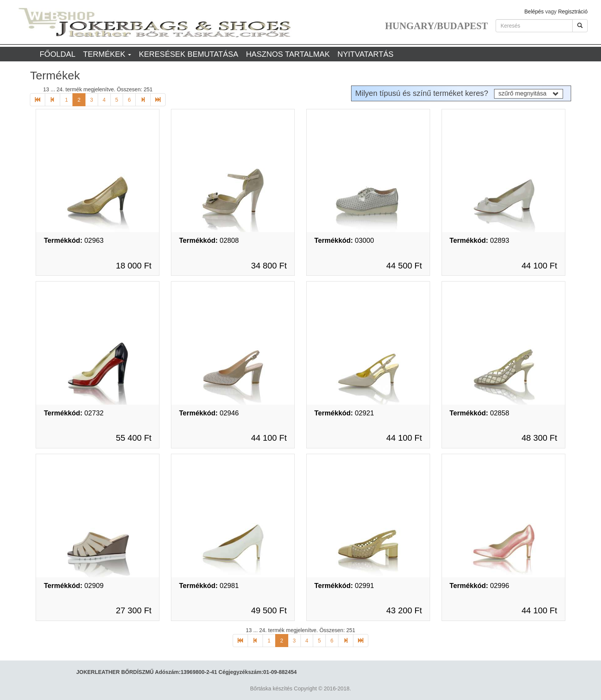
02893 (479, 240)
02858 (479, 413)
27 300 (134, 610)
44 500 (404, 266)
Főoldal (57, 54)
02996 (479, 586)
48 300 (539, 438)
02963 (74, 240)
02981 (209, 586)
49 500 (269, 610)
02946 (209, 413)
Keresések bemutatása (188, 54)
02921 (344, 413)
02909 (74, 586)
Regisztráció (573, 12)
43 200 (404, 610)
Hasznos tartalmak (288, 54)
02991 (344, 586)
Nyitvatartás (365, 54)
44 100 (539, 266)
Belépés (534, 12)
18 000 (134, 266)
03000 (344, 240)
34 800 (269, 266)
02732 (74, 413)
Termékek (107, 54)
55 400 (134, 438)
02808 (209, 240)
